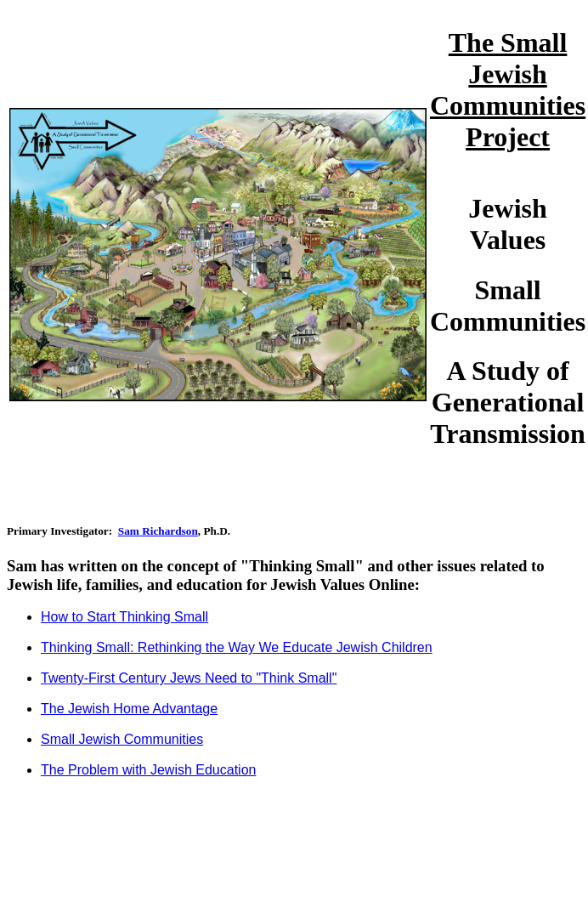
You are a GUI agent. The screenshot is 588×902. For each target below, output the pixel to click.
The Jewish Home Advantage (129, 709)
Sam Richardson (158, 531)
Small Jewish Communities (122, 739)
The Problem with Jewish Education (148, 770)
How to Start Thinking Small (124, 617)
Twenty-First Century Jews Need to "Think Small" (189, 678)
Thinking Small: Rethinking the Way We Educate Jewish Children (237, 647)
